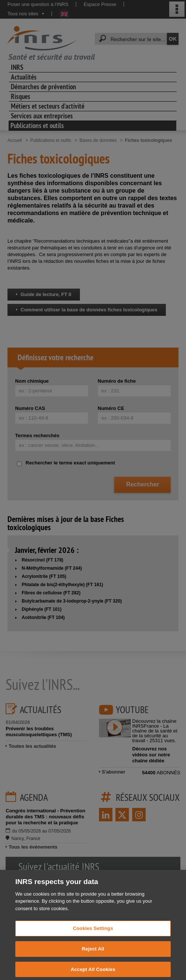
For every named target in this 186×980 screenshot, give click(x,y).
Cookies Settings (93, 934)
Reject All (93, 954)
